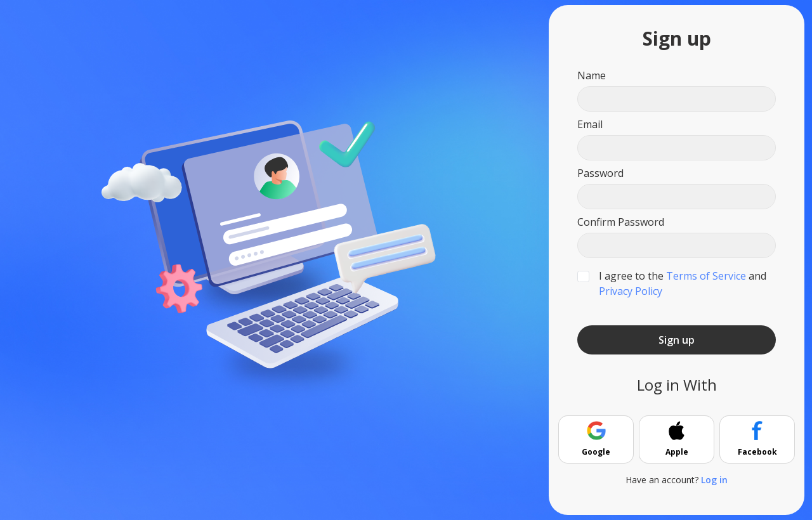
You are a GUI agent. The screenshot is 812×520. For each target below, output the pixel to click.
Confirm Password (621, 222)
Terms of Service (706, 276)
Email (590, 124)
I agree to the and (683, 283)
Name (592, 75)
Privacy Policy (631, 291)
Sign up (677, 340)
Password (600, 173)
